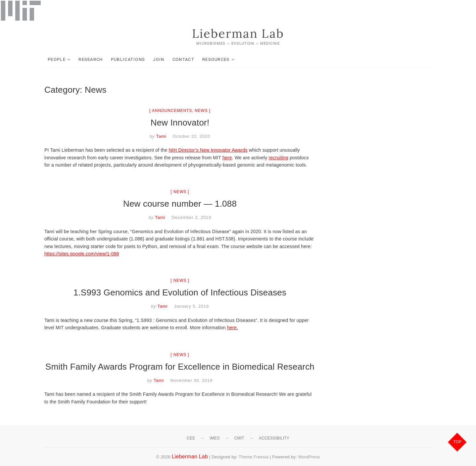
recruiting (278, 158)
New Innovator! (180, 123)
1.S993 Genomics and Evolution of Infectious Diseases (180, 292)
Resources (216, 59)
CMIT (239, 438)
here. (233, 328)
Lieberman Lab (238, 33)
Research (91, 59)
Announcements (172, 111)
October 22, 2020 (191, 136)
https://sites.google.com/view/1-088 (82, 254)
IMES (214, 438)
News (201, 111)
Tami (160, 136)
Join (159, 59)
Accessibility (274, 438)
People (57, 59)
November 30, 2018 (191, 380)
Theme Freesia (254, 457)
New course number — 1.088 (180, 204)
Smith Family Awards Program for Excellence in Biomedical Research (180, 367)
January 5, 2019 (191, 306)
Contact (183, 59)
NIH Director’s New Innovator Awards (208, 150)
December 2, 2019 (191, 217)
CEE (191, 438)
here (227, 158)
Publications (128, 59)
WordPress (309, 457)
